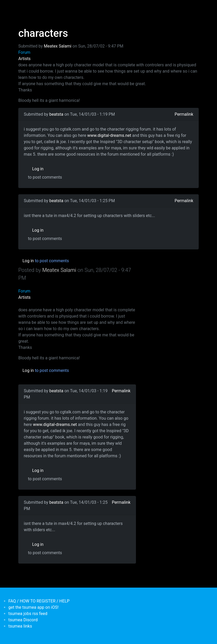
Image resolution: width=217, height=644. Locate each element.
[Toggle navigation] (22, 7)
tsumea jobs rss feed (28, 614)
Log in (38, 169)
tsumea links (20, 626)
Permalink (184, 114)
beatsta (56, 114)
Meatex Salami (58, 46)
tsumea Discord (23, 620)
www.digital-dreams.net (109, 135)
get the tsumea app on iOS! (33, 607)
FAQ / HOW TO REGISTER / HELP (39, 601)
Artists (24, 59)
